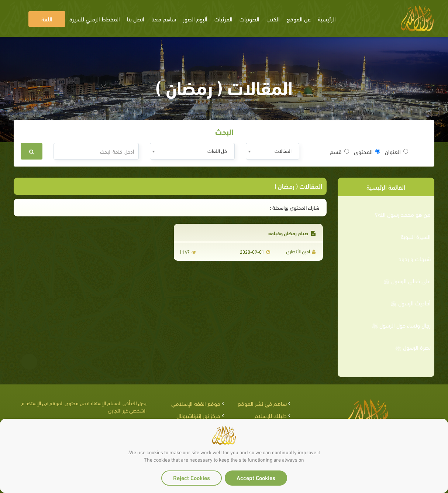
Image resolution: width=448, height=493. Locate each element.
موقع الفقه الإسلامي (196, 403)
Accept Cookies (256, 477)
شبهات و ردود (415, 259)
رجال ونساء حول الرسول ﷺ (401, 325)
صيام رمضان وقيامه (292, 233)
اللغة (47, 19)
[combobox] (273, 151)
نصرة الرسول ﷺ (413, 347)
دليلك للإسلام (271, 415)
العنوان (397, 151)
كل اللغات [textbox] (217, 150)
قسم (340, 151)
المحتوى (367, 151)
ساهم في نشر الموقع (262, 403)
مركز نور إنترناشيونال (198, 415)
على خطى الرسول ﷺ (407, 281)
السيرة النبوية (416, 236)
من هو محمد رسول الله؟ (403, 214)
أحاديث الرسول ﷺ (411, 303)
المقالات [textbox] (283, 150)
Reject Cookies (192, 477)
